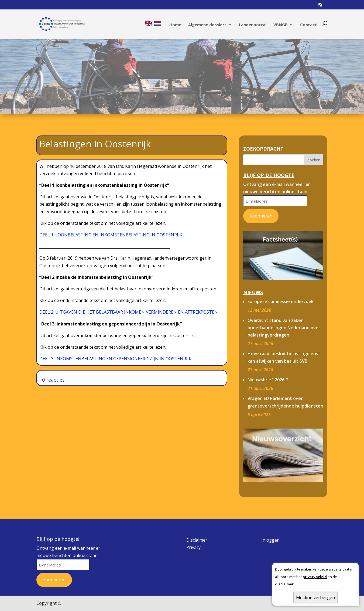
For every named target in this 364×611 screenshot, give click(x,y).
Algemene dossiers (207, 25)
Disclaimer (197, 540)
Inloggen (270, 540)
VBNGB (281, 25)
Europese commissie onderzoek (281, 301)
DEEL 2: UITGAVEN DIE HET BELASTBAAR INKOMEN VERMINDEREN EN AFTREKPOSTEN (129, 312)
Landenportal (253, 25)
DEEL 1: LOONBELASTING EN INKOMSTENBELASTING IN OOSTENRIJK (111, 235)
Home (175, 25)
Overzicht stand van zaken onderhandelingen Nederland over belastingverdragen (284, 328)
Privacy (193, 547)
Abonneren (261, 216)
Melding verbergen (315, 598)
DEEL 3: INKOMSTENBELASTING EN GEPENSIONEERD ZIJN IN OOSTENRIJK (115, 359)
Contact (308, 25)
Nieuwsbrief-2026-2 (268, 380)
